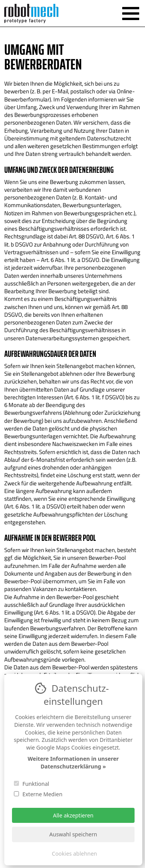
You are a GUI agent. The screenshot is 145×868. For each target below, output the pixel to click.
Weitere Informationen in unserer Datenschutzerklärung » (73, 762)
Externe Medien (38, 794)
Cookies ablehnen (74, 854)
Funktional (32, 784)
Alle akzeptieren (73, 815)
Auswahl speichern (73, 834)
